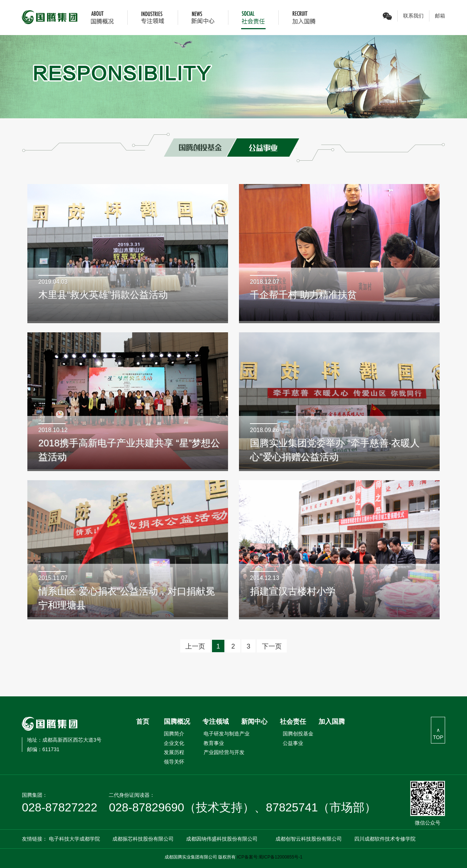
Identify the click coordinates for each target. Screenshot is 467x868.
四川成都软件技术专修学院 (385, 839)
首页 (143, 722)
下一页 (272, 646)
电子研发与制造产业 (227, 734)
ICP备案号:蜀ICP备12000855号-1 (270, 857)
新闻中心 (254, 722)
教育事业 (214, 743)
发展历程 (174, 752)
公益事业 (293, 743)
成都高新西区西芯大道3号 (64, 740)
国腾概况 (177, 722)
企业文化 (174, 743)
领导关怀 (174, 762)
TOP (438, 737)
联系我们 (413, 16)
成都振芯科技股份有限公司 (143, 839)
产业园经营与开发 (224, 752)
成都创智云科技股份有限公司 (309, 839)
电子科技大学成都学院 (74, 839)
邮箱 (440, 16)
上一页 (195, 646)
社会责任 (293, 722)
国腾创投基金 (298, 734)
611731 (43, 749)
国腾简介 (174, 734)
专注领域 (216, 722)
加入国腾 (332, 722)
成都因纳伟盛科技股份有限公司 (222, 839)
